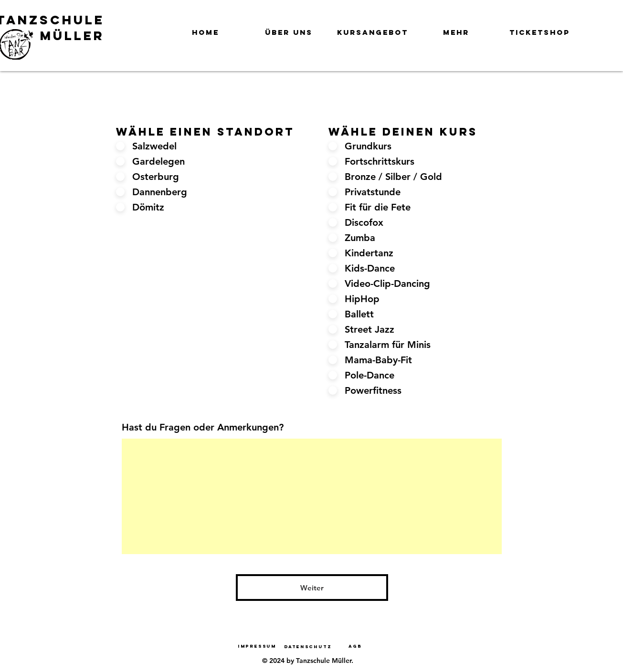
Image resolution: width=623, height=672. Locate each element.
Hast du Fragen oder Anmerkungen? (203, 427)
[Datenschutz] (308, 646)
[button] (289, 28)
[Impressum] (257, 646)
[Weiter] (312, 588)
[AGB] (356, 646)
